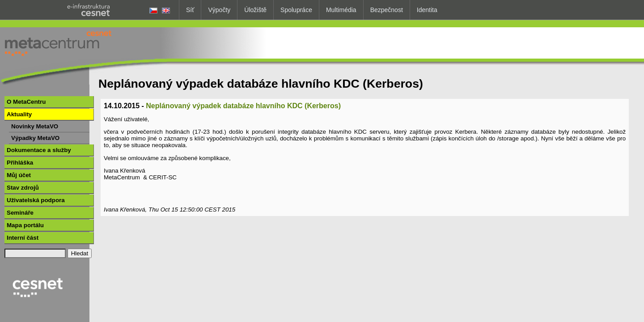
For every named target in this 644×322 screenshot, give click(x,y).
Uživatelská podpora (36, 200)
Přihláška (20, 163)
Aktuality (19, 114)
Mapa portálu (25, 225)
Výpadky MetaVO (35, 138)
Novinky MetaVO (35, 126)
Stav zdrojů (23, 188)
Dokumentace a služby (39, 150)
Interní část (23, 238)
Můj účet (19, 175)
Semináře (20, 213)
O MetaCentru (26, 102)
